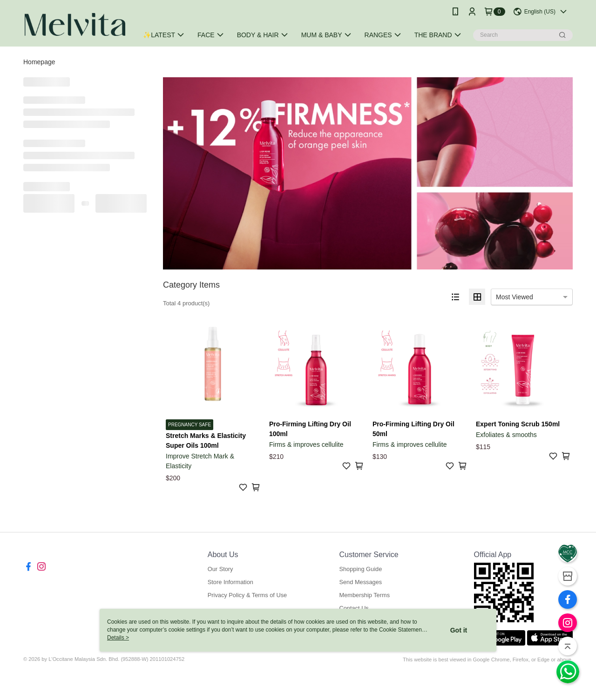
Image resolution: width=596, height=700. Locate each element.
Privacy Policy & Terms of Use (247, 595)
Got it (459, 630)
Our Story (220, 569)
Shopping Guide (360, 569)
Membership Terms (364, 595)
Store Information (230, 582)
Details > (118, 638)
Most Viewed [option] (515, 297)
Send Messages (360, 582)
